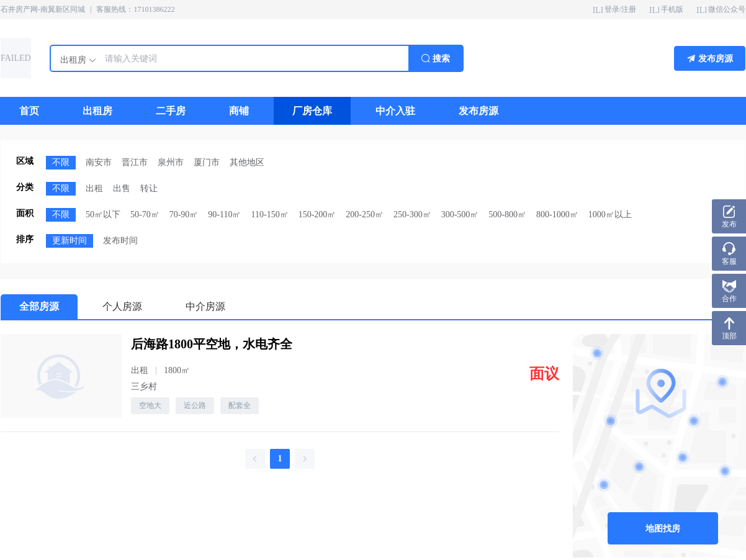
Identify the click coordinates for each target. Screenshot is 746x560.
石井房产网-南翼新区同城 (43, 9)
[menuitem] (29, 111)
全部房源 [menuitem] (39, 306)
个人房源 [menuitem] (122, 306)
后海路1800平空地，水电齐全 (212, 344)
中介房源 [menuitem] (205, 306)
